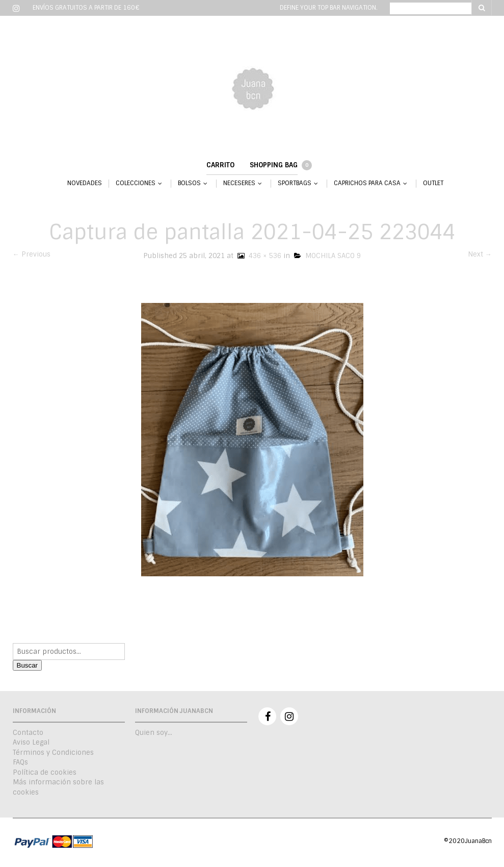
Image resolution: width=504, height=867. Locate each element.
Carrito (220, 165)
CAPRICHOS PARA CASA (367, 183)
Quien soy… (154, 733)
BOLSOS (189, 183)
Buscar (27, 665)
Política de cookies (45, 772)
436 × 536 (258, 256)
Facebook (267, 716)
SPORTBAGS (295, 183)
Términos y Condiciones (53, 753)
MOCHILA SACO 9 (327, 256)
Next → (480, 254)
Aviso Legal (31, 742)
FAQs (20, 762)
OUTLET (433, 183)
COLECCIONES (136, 183)
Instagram (289, 716)
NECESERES (239, 183)
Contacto (28, 733)
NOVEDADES (85, 183)
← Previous (32, 254)
